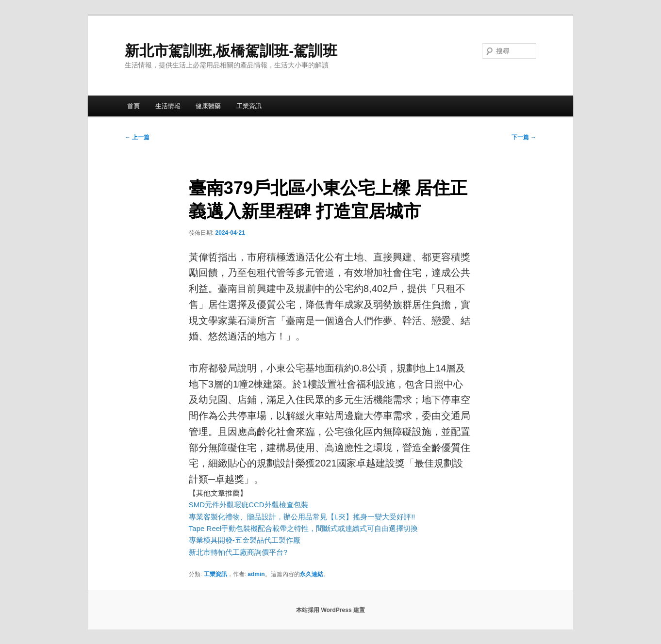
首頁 (133, 106)
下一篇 (524, 137)
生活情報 (168, 106)
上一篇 (137, 137)
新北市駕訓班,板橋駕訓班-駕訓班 (231, 51)
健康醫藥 (208, 106)
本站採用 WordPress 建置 (330, 610)
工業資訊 (249, 106)
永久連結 (312, 574)
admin (256, 574)
